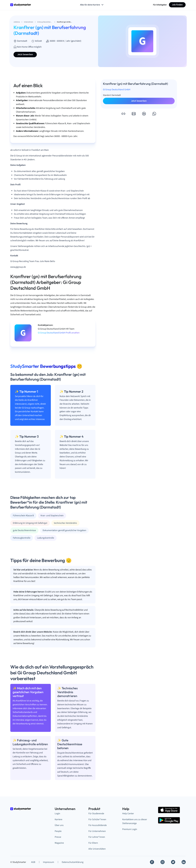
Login (57, 814)
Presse (58, 837)
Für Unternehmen (97, 831)
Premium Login (130, 829)
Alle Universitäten (97, 849)
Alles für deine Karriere (92, 5)
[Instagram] (163, 862)
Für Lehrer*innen (97, 837)
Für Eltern (93, 843)
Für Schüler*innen (97, 819)
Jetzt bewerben (25, 54)
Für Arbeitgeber (160, 5)
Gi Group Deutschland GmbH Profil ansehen (59, 333)
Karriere (58, 819)
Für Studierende (96, 814)
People (58, 831)
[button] (123, 114)
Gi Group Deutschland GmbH (117, 90)
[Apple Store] (169, 810)
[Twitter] (173, 862)
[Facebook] (152, 862)
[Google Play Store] (169, 820)
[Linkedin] (184, 862)
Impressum (49, 862)
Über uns (59, 825)
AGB (33, 862)
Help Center (128, 814)
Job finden (177, 5)
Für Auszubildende (98, 825)
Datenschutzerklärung (73, 862)
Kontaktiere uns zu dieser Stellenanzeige (135, 821)
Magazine (59, 843)
